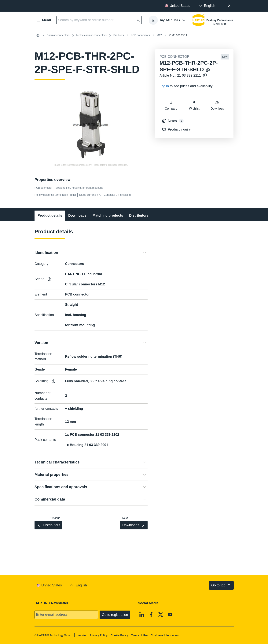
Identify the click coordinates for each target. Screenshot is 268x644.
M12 (159, 35)
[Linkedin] (142, 615)
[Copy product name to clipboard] (207, 70)
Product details (50, 215)
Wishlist (194, 105)
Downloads (77, 215)
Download (217, 105)
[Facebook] (151, 615)
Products (119, 35)
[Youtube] (170, 615)
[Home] (38, 35)
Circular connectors (58, 35)
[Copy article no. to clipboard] (204, 76)
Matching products (108, 215)
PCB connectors (140, 35)
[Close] (229, 6)
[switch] (171, 103)
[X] (161, 615)
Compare (171, 105)
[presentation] (207, 6)
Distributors (139, 215)
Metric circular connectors (91, 35)
